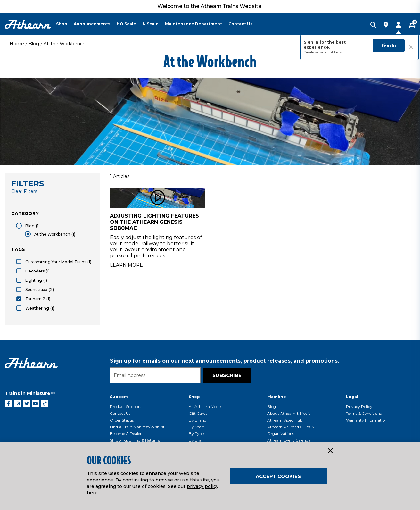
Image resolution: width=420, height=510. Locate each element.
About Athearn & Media (289, 413)
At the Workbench (65, 44)
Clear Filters (24, 191)
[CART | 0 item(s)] (412, 25)
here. (338, 52)
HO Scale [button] (126, 24)
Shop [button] (62, 24)
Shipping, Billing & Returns (135, 440)
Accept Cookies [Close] (278, 476)
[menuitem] (65, 24)
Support (119, 397)
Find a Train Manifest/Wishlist (137, 427)
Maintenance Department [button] (194, 24)
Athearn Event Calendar (290, 440)
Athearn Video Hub (285, 420)
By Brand (198, 420)
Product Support (126, 407)
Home (17, 44)
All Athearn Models (206, 407)
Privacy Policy (359, 407)
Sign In (389, 45)
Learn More (126, 265)
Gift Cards (198, 413)
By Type (196, 434)
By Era (195, 440)
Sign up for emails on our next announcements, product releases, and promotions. (224, 361)
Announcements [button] (92, 24)
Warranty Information (367, 420)
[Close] (330, 451)
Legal (352, 397)
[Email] (155, 375)
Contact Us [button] (240, 24)
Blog (34, 44)
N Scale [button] (151, 24)
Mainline (277, 397)
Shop (194, 397)
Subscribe (227, 375)
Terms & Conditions (364, 413)
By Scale (196, 427)
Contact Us (120, 413)
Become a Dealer (126, 434)
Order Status (122, 420)
